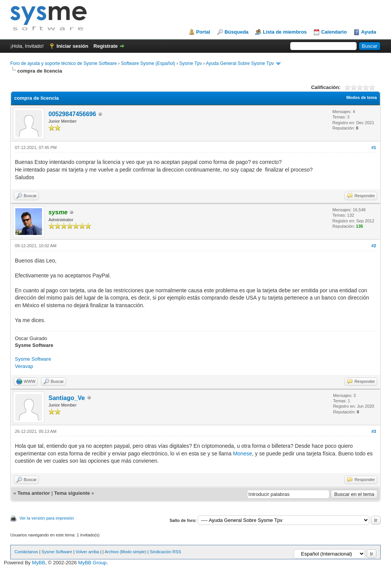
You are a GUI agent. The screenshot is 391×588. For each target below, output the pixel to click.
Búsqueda (237, 32)
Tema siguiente (72, 493)
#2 (374, 246)
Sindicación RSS (165, 552)
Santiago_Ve (67, 398)
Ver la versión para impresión (47, 518)
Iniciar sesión (72, 46)
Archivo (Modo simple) (125, 552)
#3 (374, 431)
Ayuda (369, 32)
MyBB (39, 563)
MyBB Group (92, 563)
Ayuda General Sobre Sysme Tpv (240, 63)
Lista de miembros (285, 32)
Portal (203, 32)
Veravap (24, 366)
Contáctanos (26, 552)
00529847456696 (72, 114)
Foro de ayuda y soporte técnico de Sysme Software (64, 63)
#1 (374, 147)
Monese (242, 454)
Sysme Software (33, 359)
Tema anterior (34, 493)
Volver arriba (87, 552)
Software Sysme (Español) (148, 63)
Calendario (334, 32)
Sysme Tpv (191, 63)
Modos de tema (362, 97)
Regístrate (106, 46)
